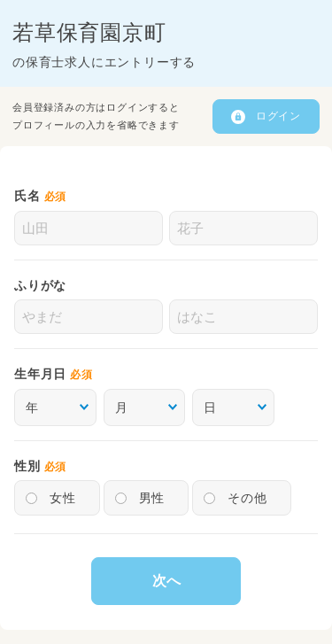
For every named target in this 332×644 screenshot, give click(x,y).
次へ (166, 581)
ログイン (278, 116)
